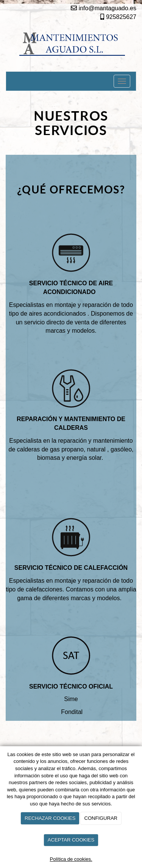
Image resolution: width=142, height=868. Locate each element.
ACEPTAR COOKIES (71, 840)
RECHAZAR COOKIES (50, 818)
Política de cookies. (71, 859)
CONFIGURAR (101, 818)
